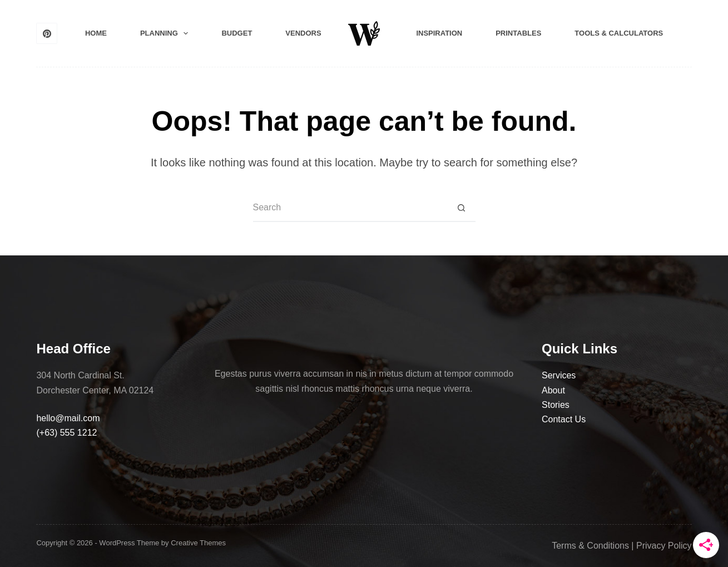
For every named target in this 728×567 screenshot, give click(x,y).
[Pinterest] (47, 33)
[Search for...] (350, 208)
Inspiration (439, 33)
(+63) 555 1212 (66, 433)
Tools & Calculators (619, 33)
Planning (166, 33)
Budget (237, 33)
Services (559, 375)
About (553, 390)
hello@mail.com (68, 418)
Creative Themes (198, 543)
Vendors (303, 33)
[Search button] (462, 208)
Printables (518, 33)
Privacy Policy (664, 546)
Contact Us (564, 419)
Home (96, 33)
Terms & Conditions (590, 546)
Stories (556, 405)
